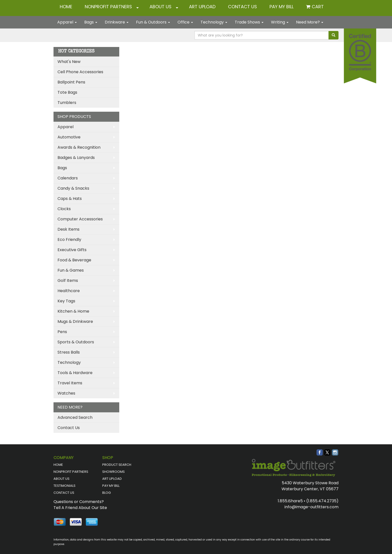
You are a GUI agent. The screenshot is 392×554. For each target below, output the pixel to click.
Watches (66, 393)
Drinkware (117, 22)
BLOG (106, 493)
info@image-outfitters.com (311, 507)
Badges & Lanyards (76, 158)
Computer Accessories (80, 219)
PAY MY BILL (111, 486)
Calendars (68, 178)
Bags (91, 22)
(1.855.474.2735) (322, 501)
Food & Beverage (74, 260)
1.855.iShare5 (290, 501)
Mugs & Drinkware (75, 321)
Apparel (67, 22)
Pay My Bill (281, 7)
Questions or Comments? (79, 502)
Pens (62, 332)
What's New (69, 62)
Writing (280, 22)
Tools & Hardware (75, 373)
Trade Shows (249, 22)
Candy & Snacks (73, 188)
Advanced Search (75, 417)
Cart (318, 7)
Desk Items (68, 229)
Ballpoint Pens (71, 82)
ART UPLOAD (202, 7)
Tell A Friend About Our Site (80, 508)
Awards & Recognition (79, 147)
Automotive (69, 137)
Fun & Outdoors (153, 22)
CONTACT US (242, 7)
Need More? (310, 22)
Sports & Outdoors (76, 342)
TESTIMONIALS (64, 486)
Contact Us (69, 428)
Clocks (64, 209)
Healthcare (69, 291)
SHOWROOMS (113, 472)
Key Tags (66, 301)
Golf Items (68, 280)
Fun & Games (71, 270)
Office (185, 22)
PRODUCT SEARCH (117, 465)
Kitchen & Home (73, 311)
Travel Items (70, 383)
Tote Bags (67, 92)
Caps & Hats (70, 199)
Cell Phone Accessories (80, 72)
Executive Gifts (72, 250)
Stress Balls (69, 352)
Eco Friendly (69, 240)
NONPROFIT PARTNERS (108, 7)
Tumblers (67, 103)
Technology (214, 22)
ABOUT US (160, 7)
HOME (66, 7)
